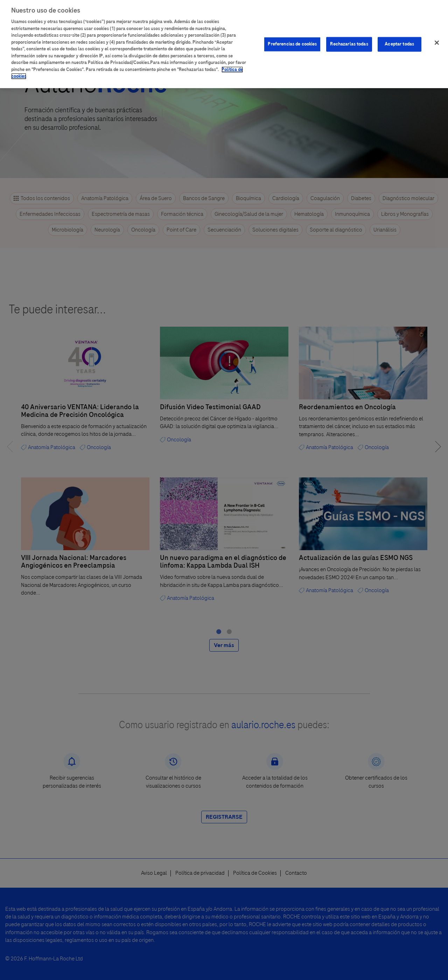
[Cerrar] (437, 36)
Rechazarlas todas (349, 38)
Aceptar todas (399, 38)
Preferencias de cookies (292, 38)
